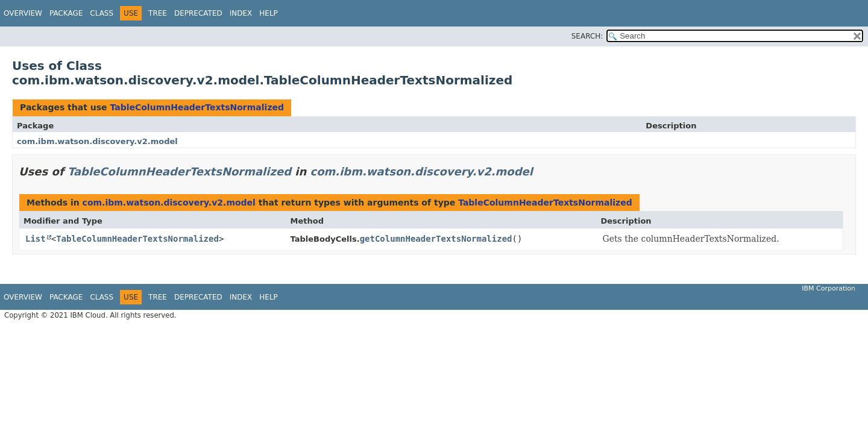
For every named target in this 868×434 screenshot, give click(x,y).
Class (102, 13)
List (36, 239)
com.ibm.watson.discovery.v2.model (97, 141)
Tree (158, 13)
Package (66, 13)
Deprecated (198, 13)
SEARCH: (587, 36)
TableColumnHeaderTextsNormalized (197, 107)
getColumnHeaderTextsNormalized (436, 239)
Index (241, 13)
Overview (23, 13)
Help (269, 13)
